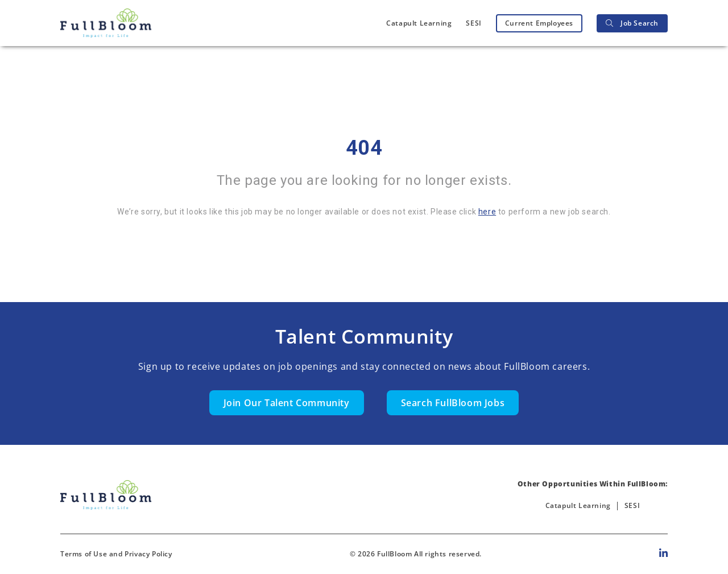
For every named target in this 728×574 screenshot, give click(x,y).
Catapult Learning (419, 23)
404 (364, 148)
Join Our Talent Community (287, 403)
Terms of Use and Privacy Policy (116, 554)
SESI (473, 23)
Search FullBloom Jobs (453, 403)
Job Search (632, 23)
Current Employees (539, 23)
